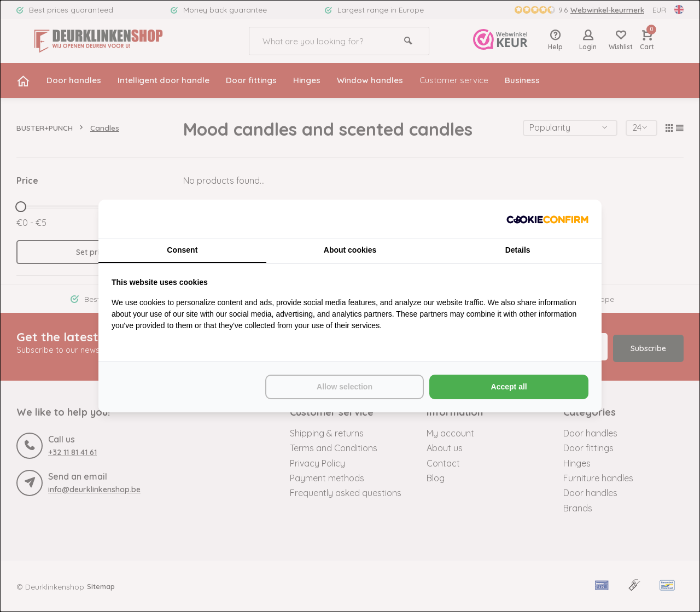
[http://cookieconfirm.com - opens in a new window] (547, 219)
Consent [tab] (182, 250)
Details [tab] (518, 250)
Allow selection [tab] (345, 387)
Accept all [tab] (509, 387)
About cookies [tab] (350, 250)
